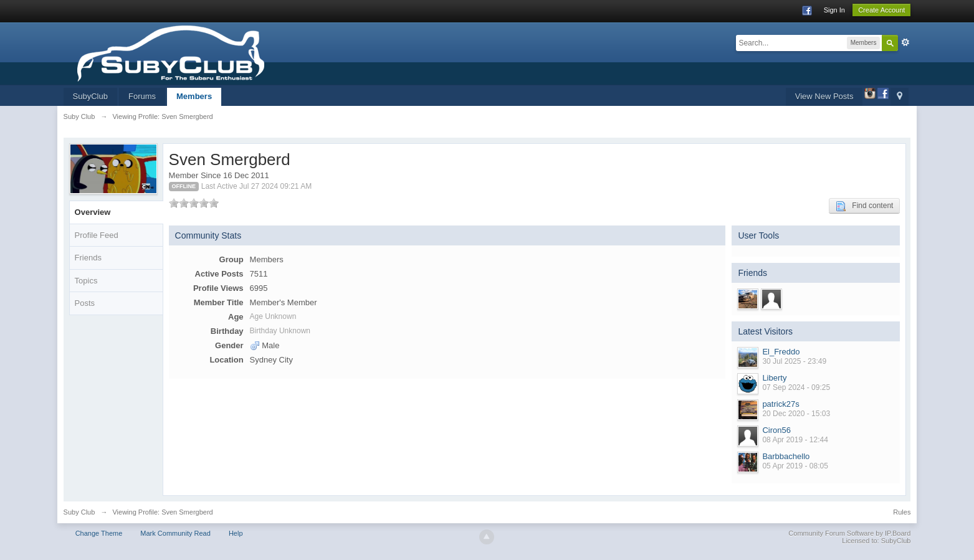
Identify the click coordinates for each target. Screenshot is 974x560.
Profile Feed (97, 235)
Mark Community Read (175, 533)
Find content (864, 206)
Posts (85, 303)
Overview (93, 212)
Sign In (834, 10)
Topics (86, 281)
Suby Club (79, 512)
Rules (902, 512)
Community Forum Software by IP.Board (849, 533)
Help (236, 533)
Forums (142, 96)
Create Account (881, 10)
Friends (88, 258)
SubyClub (90, 96)
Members (194, 96)
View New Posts (824, 96)
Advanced (905, 42)
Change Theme (99, 533)
